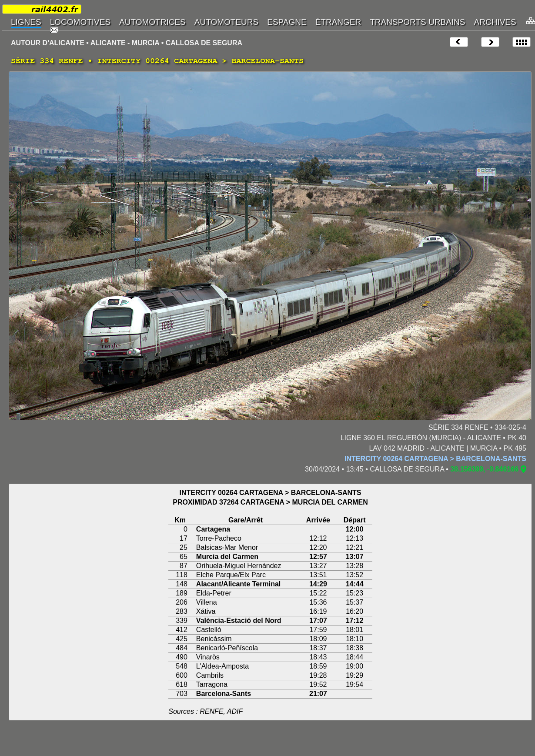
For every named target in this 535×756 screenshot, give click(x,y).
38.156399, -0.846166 (484, 469)
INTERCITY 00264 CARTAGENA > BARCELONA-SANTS (435, 459)
